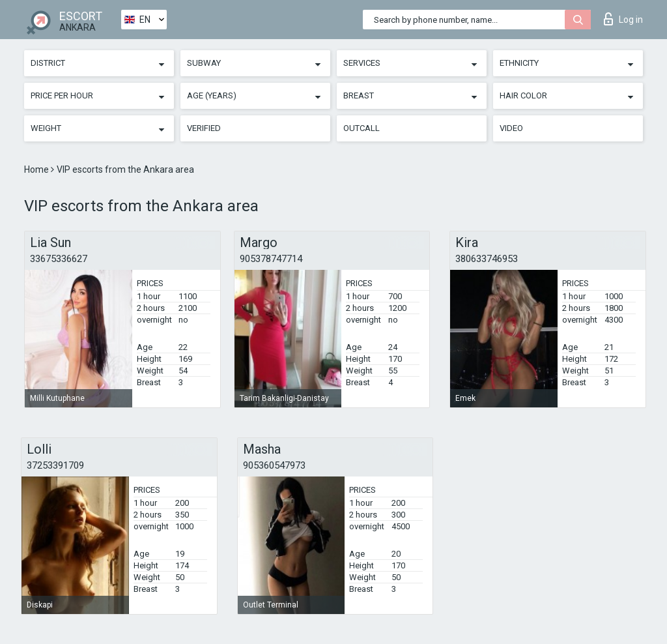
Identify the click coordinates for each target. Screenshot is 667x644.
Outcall (362, 128)
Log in (623, 19)
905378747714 (271, 259)
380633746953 (487, 259)
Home (37, 169)
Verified (204, 128)
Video (511, 128)
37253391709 (55, 465)
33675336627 (59, 259)
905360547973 (274, 465)
